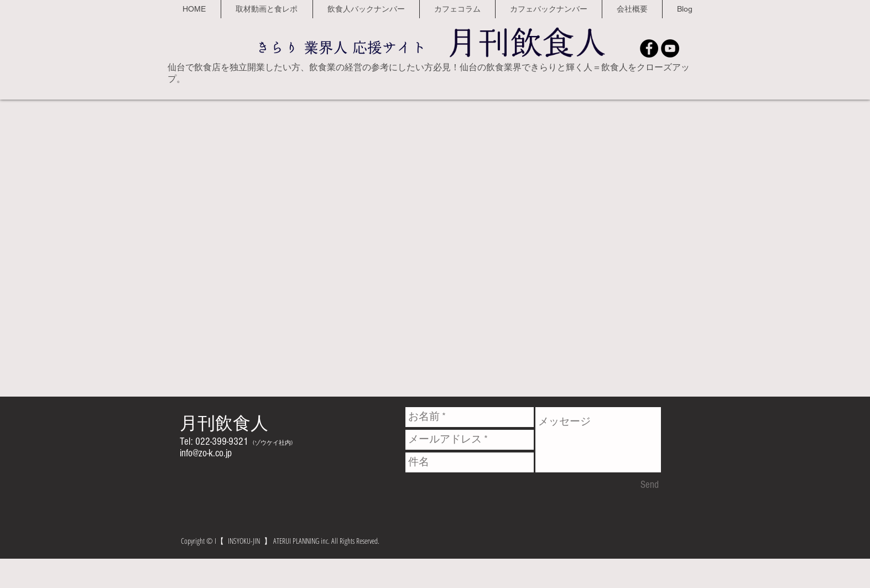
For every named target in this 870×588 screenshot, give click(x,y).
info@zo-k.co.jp (206, 453)
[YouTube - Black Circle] (670, 48)
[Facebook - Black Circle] (649, 48)
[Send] (650, 485)
